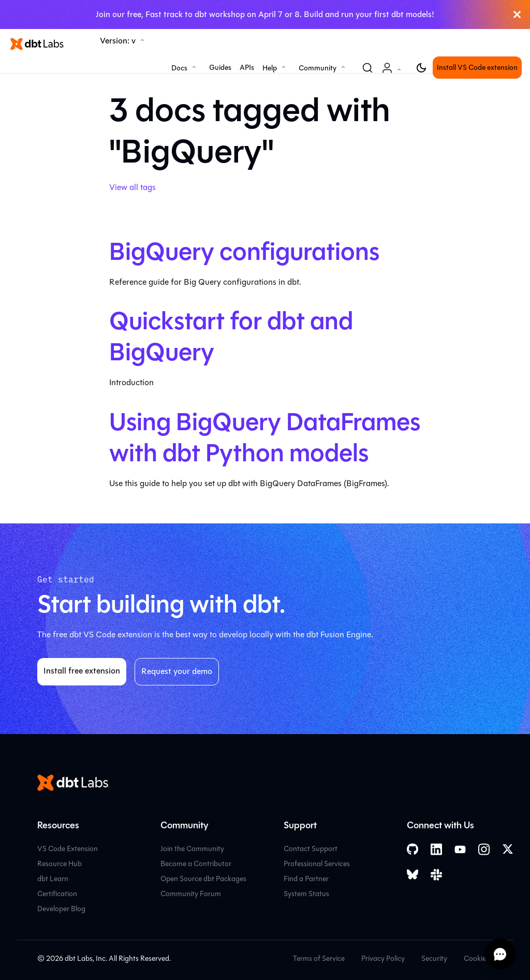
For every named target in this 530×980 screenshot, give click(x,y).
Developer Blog (61, 909)
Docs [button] (179, 68)
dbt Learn (53, 879)
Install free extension (82, 671)
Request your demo (177, 671)
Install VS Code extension (477, 68)
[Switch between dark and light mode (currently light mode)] (421, 68)
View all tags (132, 187)
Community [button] (318, 68)
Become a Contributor (196, 864)
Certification (57, 894)
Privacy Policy (383, 959)
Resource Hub (60, 864)
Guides (220, 68)
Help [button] (270, 68)
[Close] (517, 14)
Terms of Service (319, 959)
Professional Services (317, 864)
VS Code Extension (68, 849)
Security (434, 959)
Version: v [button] (118, 41)
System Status (306, 894)
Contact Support (311, 849)
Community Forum (191, 894)
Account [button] (393, 73)
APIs (247, 68)
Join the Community (192, 849)
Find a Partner (306, 879)
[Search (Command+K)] (367, 68)
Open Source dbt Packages (203, 879)
